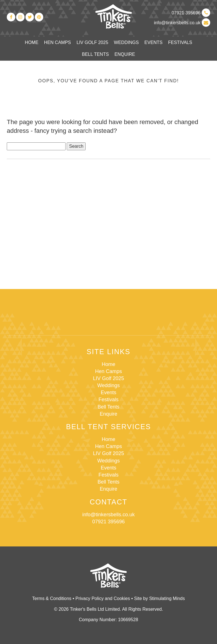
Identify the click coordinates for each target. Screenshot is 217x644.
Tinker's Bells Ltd (114, 17)
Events (153, 42)
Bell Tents (95, 54)
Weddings (126, 42)
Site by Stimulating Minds (160, 598)
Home (32, 42)
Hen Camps (57, 42)
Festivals (180, 42)
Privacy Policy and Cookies (103, 598)
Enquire (125, 54)
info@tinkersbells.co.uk (182, 23)
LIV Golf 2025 (92, 42)
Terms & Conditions (52, 598)
